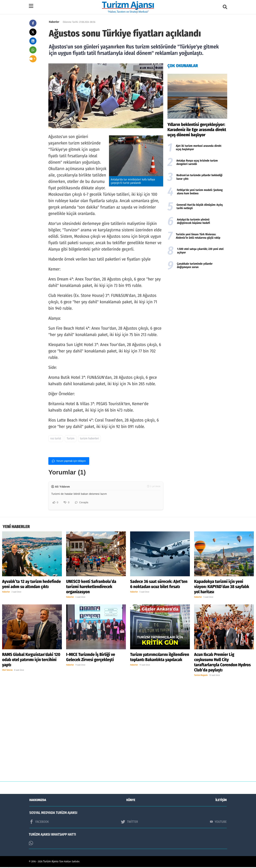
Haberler (54, 22)
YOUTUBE (218, 823)
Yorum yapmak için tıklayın (69, 461)
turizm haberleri (89, 439)
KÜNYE (131, 801)
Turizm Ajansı (51, 862)
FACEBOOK (39, 823)
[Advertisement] (197, 301)
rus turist (56, 439)
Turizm (70, 439)
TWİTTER (129, 823)
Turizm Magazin (201, 676)
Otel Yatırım (7, 671)
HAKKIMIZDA (38, 801)
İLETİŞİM (221, 801)
